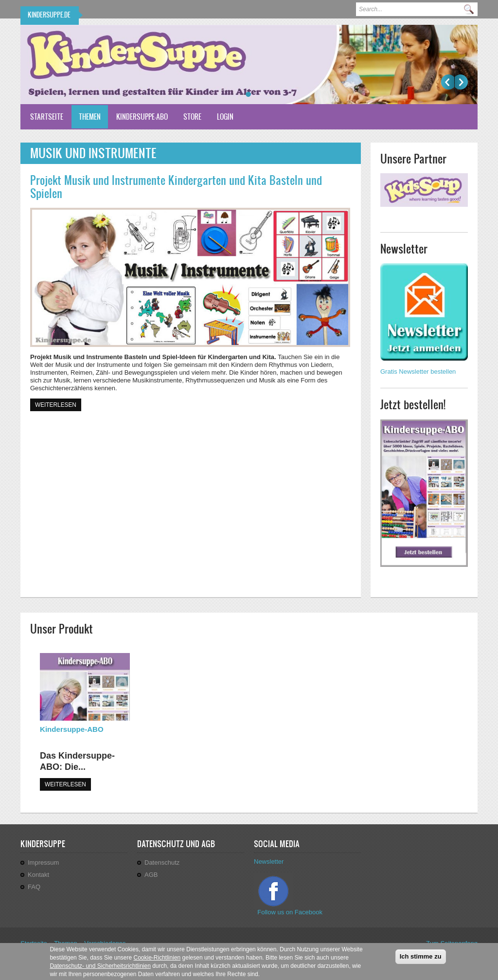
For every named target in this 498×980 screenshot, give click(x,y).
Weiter (461, 82)
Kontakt (38, 875)
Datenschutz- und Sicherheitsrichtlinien (100, 969)
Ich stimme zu (421, 960)
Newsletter (269, 862)
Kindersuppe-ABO (142, 117)
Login (225, 117)
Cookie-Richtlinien (157, 961)
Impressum (43, 862)
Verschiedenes (105, 943)
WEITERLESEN (65, 784)
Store (192, 117)
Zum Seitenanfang (452, 943)
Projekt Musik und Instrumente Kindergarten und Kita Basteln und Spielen (176, 187)
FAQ (34, 887)
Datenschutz (162, 862)
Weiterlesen (58, 404)
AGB (151, 875)
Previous (448, 82)
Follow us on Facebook (291, 912)
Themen (90, 117)
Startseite (47, 117)
